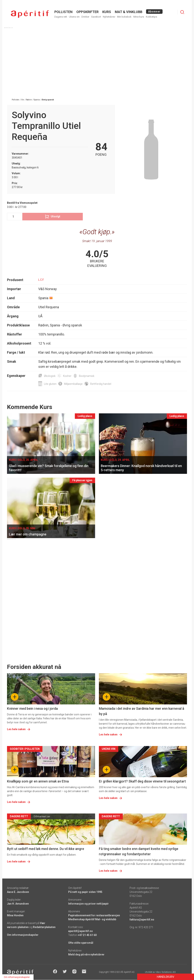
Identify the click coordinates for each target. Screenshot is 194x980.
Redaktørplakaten (44, 927)
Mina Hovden (15, 915)
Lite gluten (50, 384)
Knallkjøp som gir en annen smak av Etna (38, 781)
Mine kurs (139, 17)
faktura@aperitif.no (142, 920)
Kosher (67, 376)
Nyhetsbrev (109, 17)
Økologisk (50, 376)
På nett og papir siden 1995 (85, 892)
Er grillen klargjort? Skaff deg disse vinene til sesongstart (142, 781)
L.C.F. (41, 280)
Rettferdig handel (101, 384)
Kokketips (151, 17)
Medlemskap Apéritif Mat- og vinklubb (92, 919)
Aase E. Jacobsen (18, 892)
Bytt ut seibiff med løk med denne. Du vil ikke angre (46, 849)
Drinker (85, 17)
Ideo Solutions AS (166, 972)
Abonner (154, 12)
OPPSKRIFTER (87, 12)
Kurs (107, 12)
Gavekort (96, 17)
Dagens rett (61, 17)
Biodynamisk (87, 376)
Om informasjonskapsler (23, 935)
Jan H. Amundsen (18, 904)
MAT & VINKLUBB (129, 12)
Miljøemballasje (73, 384)
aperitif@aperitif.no (81, 931)
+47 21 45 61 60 (87, 935)
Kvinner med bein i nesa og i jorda (32, 708)
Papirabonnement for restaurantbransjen (94, 915)
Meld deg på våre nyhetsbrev (86, 954)
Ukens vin (74, 17)
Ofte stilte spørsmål (81, 943)
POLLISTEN (63, 12)
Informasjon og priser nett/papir (88, 904)
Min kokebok (124, 17)
